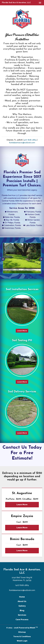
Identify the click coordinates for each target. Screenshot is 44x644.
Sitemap (22, 632)
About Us (22, 601)
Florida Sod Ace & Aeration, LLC (16, 3)
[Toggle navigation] (40, 3)
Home (22, 597)
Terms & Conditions (22, 637)
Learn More (22, 505)
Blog (22, 610)
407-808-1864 (30, 140)
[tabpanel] (22, 259)
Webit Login (22, 641)
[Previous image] (3, 259)
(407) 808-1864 (22, 585)
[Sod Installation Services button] (22, 309)
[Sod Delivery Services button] (22, 412)
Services (22, 615)
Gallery (22, 606)
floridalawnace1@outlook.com (22, 143)
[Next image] (41, 259)
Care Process (22, 620)
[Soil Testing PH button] (22, 360)
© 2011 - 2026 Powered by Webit (22, 628)
